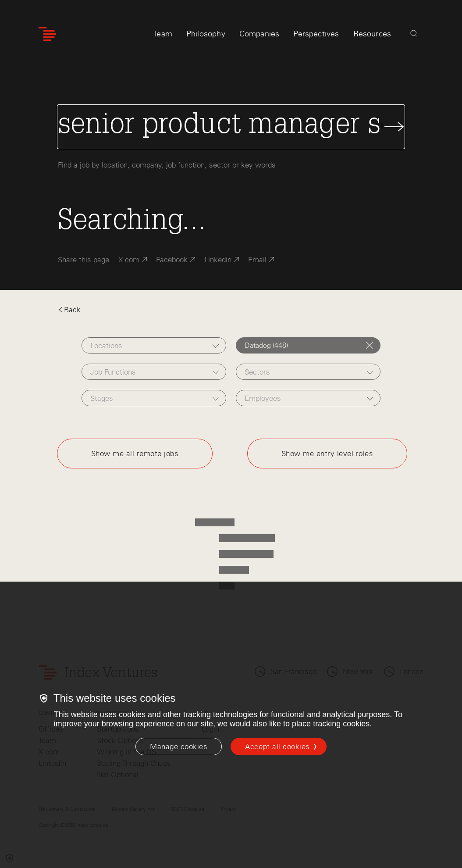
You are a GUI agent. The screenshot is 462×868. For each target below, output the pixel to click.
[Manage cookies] (179, 747)
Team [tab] (163, 34)
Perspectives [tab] (316, 34)
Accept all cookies (277, 747)
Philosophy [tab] (206, 34)
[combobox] (154, 345)
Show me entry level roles (327, 454)
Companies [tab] (259, 34)
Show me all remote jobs (135, 454)
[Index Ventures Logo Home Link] (47, 34)
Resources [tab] (372, 34)
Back (69, 310)
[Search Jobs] (231, 127)
